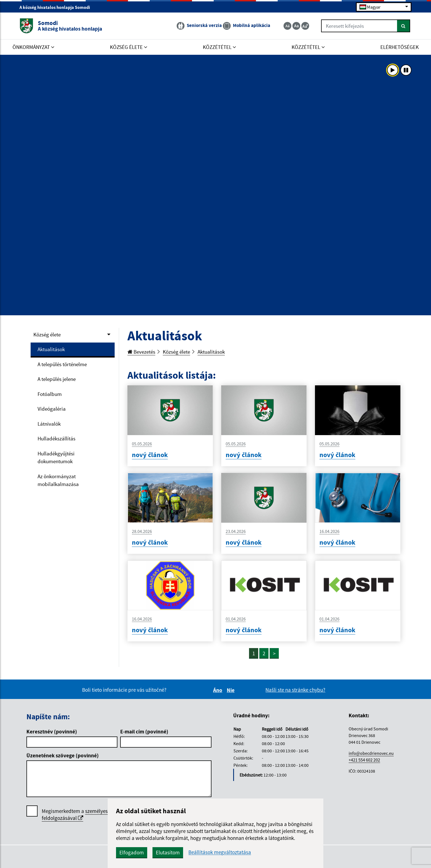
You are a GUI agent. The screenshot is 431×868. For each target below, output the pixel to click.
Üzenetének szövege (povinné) (63, 755)
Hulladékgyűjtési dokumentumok (56, 457)
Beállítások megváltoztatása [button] (220, 852)
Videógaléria (52, 409)
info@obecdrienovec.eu (371, 753)
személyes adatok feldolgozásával (83, 814)
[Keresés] (404, 26)
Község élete (47, 334)
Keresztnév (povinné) (52, 731)
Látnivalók (49, 424)
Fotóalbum (50, 394)
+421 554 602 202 (364, 760)
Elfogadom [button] (132, 852)
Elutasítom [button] (168, 852)
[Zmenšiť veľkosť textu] (287, 26)
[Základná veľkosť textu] (296, 26)
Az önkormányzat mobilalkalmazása (58, 480)
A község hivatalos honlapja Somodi (57, 7)
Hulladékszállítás (56, 438)
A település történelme (62, 364)
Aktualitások (51, 349)
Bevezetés (141, 352)
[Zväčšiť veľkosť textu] (305, 26)
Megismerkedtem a (83, 815)
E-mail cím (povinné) (144, 731)
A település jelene (57, 379)
